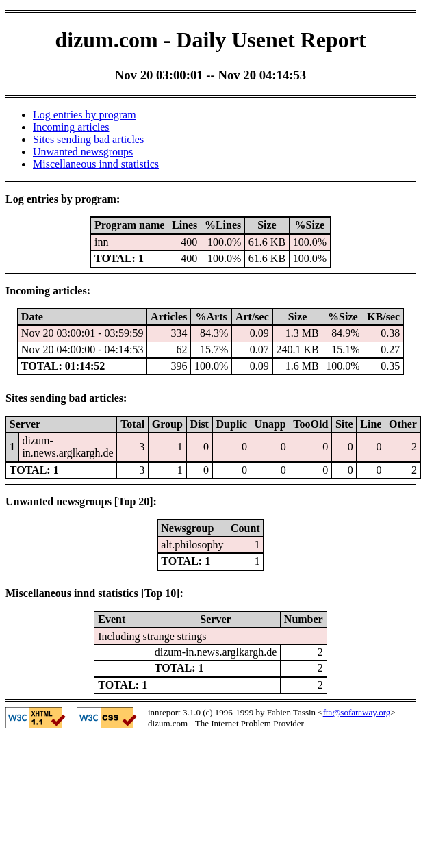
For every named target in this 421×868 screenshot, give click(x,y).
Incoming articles (71, 127)
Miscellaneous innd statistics (96, 164)
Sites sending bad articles (88, 139)
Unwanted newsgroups (83, 152)
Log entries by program (85, 115)
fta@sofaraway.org (357, 712)
